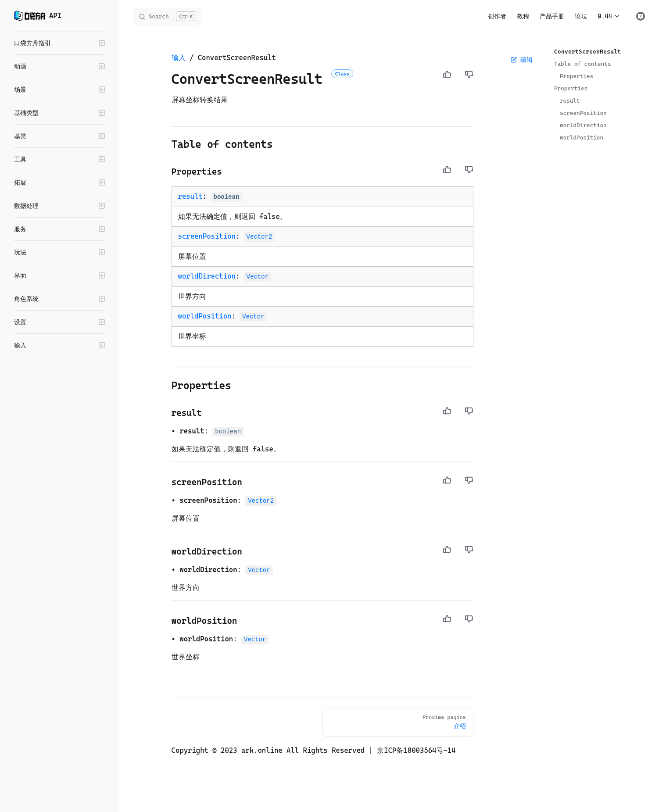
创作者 (497, 16)
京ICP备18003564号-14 (416, 750)
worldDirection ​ (583, 125)
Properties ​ (577, 76)
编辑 (522, 60)
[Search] (167, 16)
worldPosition (205, 316)
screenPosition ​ (583, 113)
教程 (523, 16)
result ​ (570, 101)
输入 (179, 58)
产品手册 (552, 16)
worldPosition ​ (582, 138)
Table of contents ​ (583, 64)
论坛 (581, 16)
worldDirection (207, 276)
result (190, 196)
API (38, 16)
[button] (60, 43)
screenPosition (207, 236)
